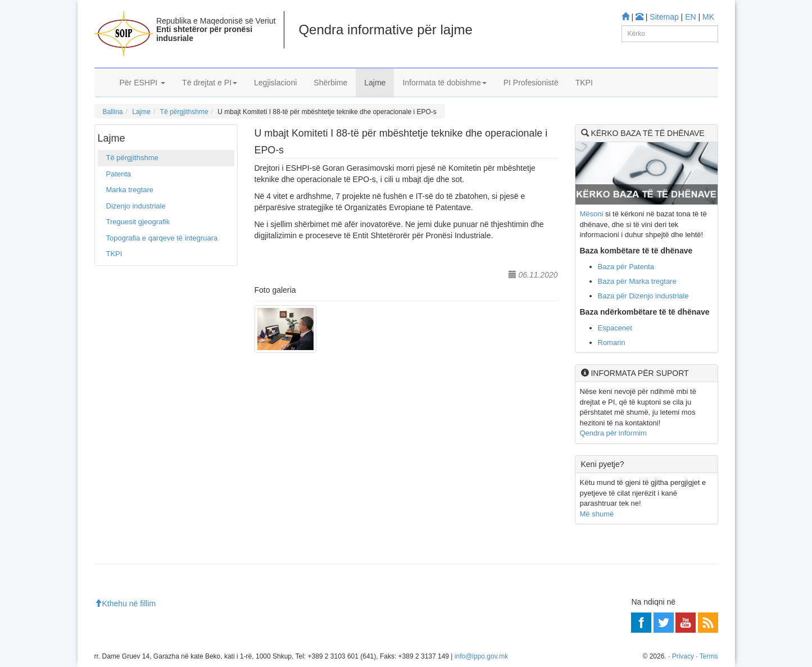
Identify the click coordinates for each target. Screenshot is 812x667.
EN (690, 17)
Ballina (113, 112)
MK (708, 17)
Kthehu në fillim (125, 604)
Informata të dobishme (444, 83)
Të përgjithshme (184, 112)
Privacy (683, 656)
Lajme (375, 83)
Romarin (612, 342)
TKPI (584, 83)
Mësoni (592, 214)
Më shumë (597, 514)
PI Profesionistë (531, 83)
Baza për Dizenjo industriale (643, 296)
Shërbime (330, 83)
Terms (709, 656)
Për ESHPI (143, 83)
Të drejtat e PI (210, 83)
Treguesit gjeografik (138, 222)
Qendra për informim (613, 433)
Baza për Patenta (626, 267)
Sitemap (664, 17)
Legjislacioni (275, 83)
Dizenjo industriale (136, 206)
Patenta (119, 174)
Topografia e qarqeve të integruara (162, 238)
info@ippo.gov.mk (481, 656)
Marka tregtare (130, 190)
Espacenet (615, 328)
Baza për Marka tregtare (637, 281)
